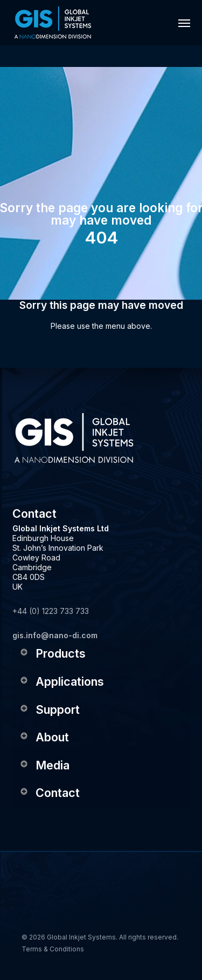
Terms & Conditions (53, 949)
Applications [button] (62, 681)
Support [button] (50, 709)
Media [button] (44, 765)
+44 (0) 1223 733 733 (51, 611)
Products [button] (53, 653)
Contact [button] (50, 793)
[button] (184, 23)
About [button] (44, 737)
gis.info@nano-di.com (55, 635)
